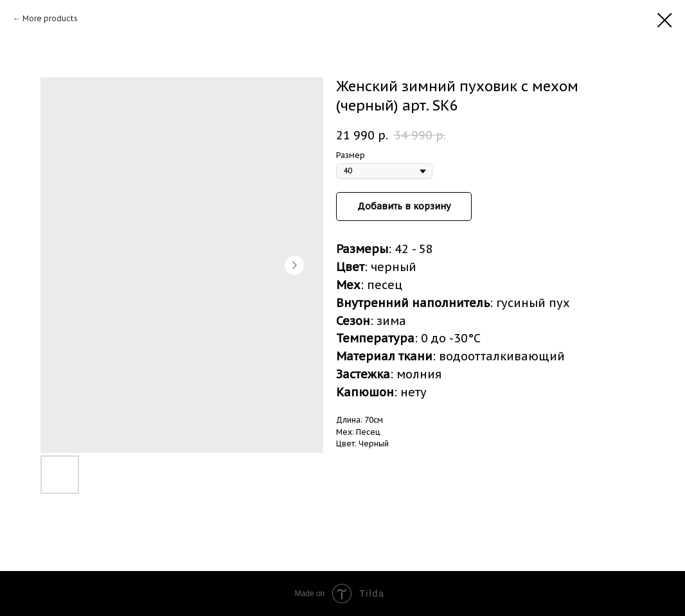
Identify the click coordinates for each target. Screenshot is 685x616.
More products (50, 18)
